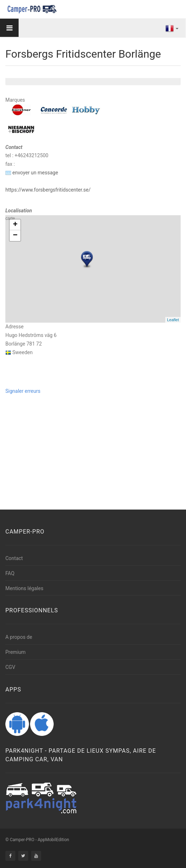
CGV (10, 667)
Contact (14, 558)
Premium (16, 652)
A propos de (19, 637)
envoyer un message (32, 173)
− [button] (15, 236)
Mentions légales (24, 588)
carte (92, 269)
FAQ (10, 573)
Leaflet (173, 320)
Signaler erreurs (23, 391)
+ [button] (15, 225)
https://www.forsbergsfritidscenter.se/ (48, 190)
